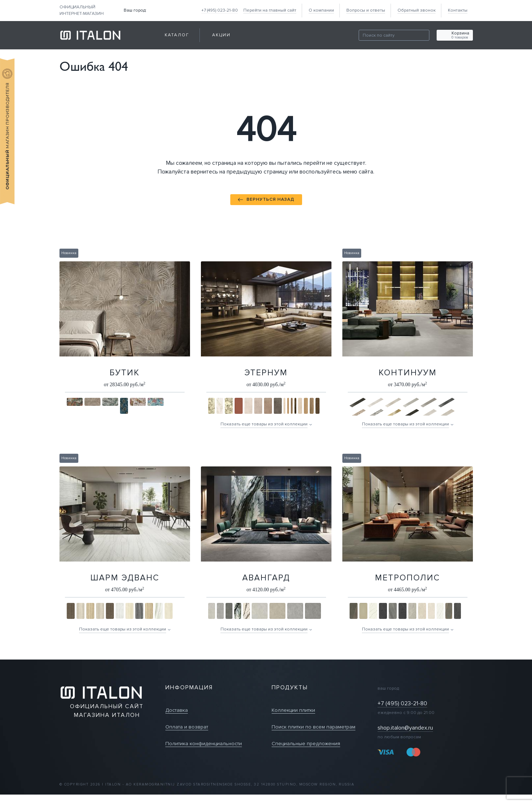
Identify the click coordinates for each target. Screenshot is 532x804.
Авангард (266, 578)
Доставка (177, 710)
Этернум (266, 373)
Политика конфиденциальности (204, 744)
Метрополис (407, 578)
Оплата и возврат (187, 727)
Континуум (408, 373)
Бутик (125, 373)
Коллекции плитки (293, 710)
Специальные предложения (306, 744)
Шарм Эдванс (125, 578)
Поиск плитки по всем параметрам (314, 727)
